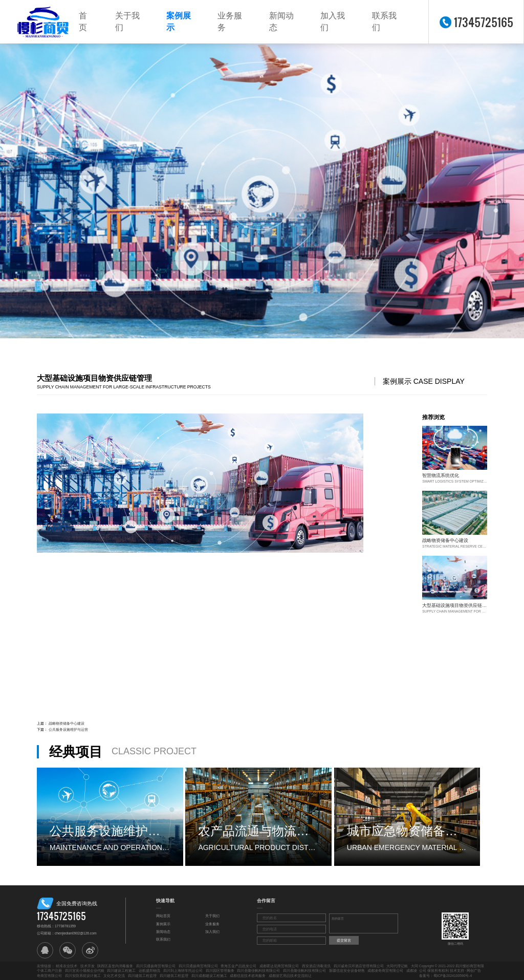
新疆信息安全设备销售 (347, 971)
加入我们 (333, 21)
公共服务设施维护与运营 (68, 729)
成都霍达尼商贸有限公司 (279, 966)
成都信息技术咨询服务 (248, 976)
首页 (83, 21)
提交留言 (344, 940)
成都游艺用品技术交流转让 (290, 976)
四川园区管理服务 (220, 971)
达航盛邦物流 (149, 971)
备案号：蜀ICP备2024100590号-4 (446, 976)
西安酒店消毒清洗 (316, 966)
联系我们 (384, 21)
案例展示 (179, 21)
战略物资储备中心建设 (67, 723)
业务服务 (230, 21)
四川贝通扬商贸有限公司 (156, 966)
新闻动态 (281, 21)
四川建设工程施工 (121, 971)
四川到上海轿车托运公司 (183, 971)
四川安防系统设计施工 (83, 976)
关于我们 (127, 21)
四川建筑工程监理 (142, 976)
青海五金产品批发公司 (238, 966)
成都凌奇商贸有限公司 (385, 971)
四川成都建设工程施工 (209, 976)
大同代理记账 (397, 966)
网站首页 (163, 916)
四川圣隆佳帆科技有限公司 (258, 971)
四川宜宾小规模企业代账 (85, 971)
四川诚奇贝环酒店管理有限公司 (359, 966)
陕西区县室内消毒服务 (115, 966)
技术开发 (88, 966)
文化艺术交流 (114, 976)
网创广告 (474, 971)
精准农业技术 (67, 966)
